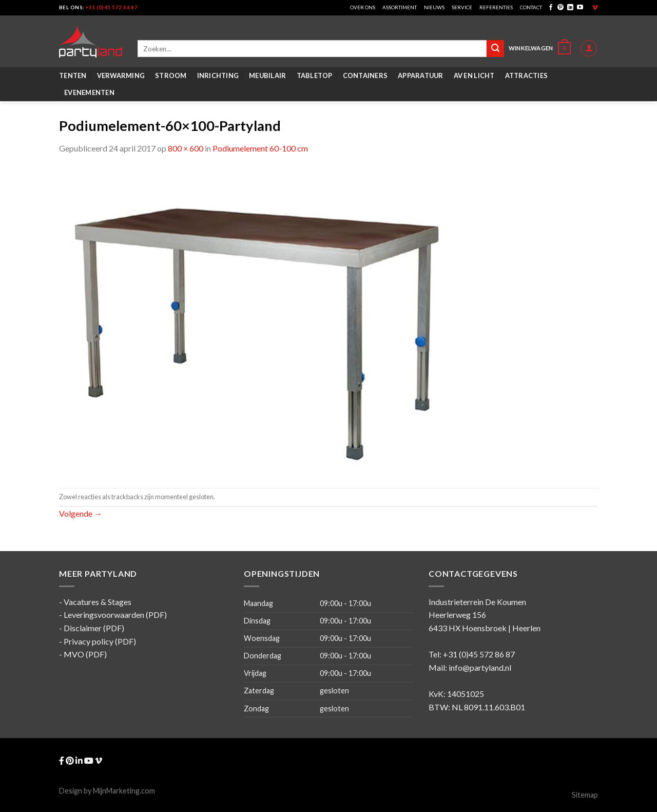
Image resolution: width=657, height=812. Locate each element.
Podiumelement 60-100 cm (260, 148)
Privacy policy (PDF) (100, 641)
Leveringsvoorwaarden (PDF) (115, 615)
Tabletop (315, 75)
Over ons (363, 7)
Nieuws (434, 7)
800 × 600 (186, 148)
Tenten (73, 75)
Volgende (81, 513)
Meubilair (267, 75)
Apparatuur (421, 75)
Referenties (496, 7)
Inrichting (218, 75)
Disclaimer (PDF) (94, 628)
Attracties (527, 75)
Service (462, 7)
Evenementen (89, 92)
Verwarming (121, 75)
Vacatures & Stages (98, 602)
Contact (531, 7)
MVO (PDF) (85, 654)
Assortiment (400, 7)
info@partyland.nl (480, 667)
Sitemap (585, 795)
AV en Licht (474, 75)
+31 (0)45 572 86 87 (112, 7)
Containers (365, 75)
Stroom (171, 75)
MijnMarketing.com (124, 791)
